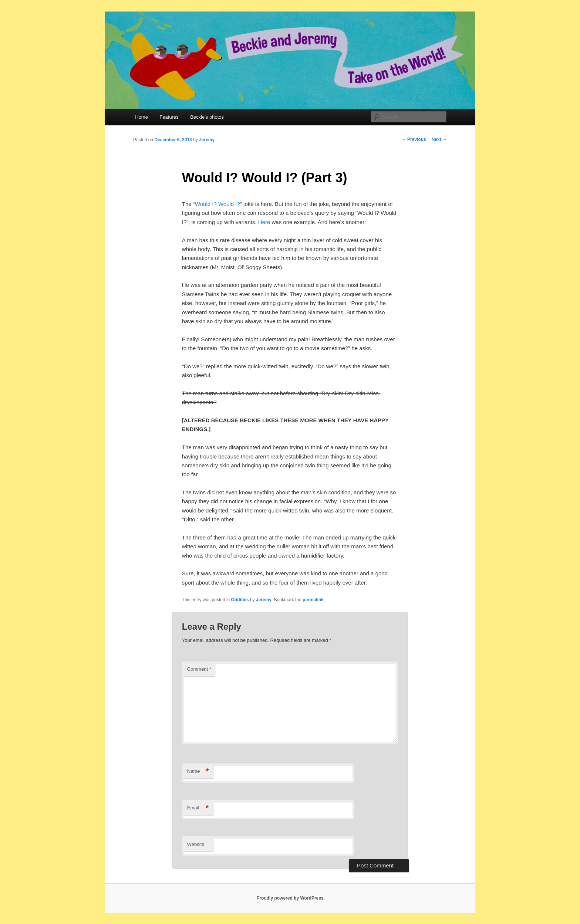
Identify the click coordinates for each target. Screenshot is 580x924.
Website (196, 844)
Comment (199, 669)
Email (198, 808)
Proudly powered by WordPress (290, 898)
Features (169, 117)
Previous (414, 139)
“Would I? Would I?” (217, 204)
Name (198, 771)
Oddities (240, 600)
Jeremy (207, 140)
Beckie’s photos (207, 117)
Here (264, 222)
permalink (313, 600)
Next (439, 139)
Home (141, 117)
